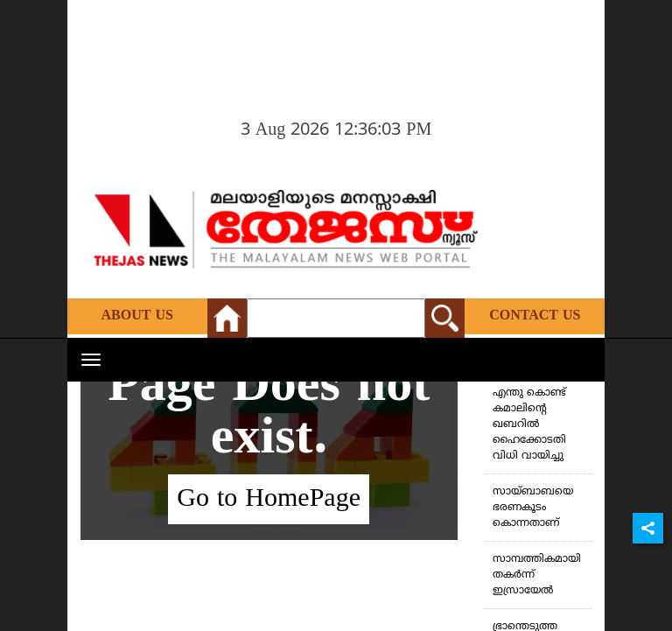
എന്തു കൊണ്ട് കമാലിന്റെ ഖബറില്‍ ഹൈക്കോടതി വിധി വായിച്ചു (529, 425)
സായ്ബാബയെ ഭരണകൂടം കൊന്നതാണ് (533, 508)
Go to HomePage (269, 499)
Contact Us (535, 316)
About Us (137, 316)
